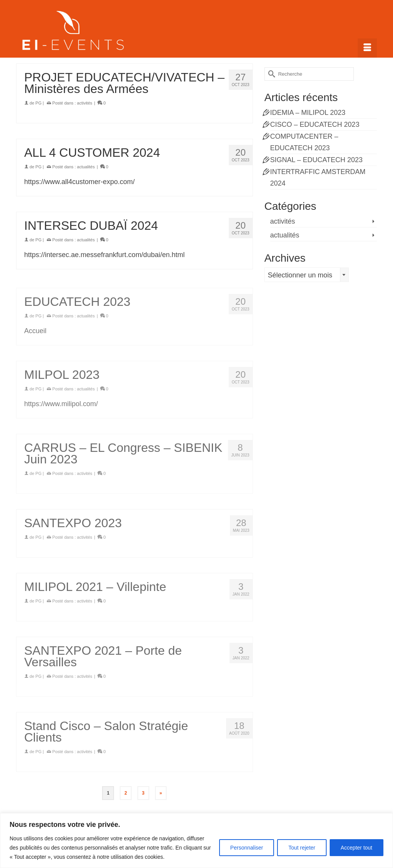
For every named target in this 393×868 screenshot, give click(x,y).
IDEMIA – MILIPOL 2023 (308, 113)
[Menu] (367, 48)
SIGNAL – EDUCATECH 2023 (316, 160)
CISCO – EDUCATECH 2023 (315, 124)
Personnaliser (247, 848)
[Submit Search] (270, 74)
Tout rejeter (302, 848)
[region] (196, 841)
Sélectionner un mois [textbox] (300, 275)
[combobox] (307, 275)
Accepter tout (357, 848)
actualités (86, 167)
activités (85, 103)
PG (38, 103)
